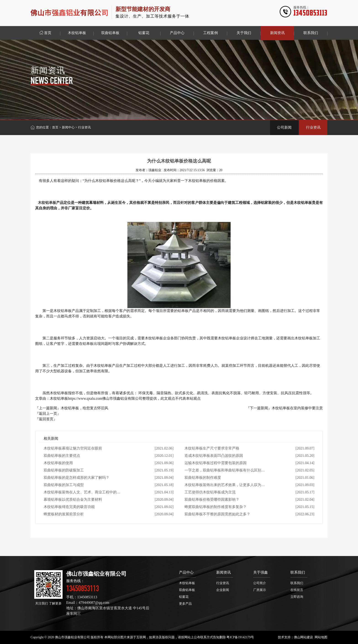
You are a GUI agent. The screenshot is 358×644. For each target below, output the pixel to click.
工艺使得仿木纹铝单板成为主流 (210, 492)
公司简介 (260, 583)
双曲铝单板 (187, 590)
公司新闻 (284, 127)
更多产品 (185, 604)
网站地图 (321, 637)
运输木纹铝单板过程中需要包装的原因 (216, 463)
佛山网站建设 (303, 637)
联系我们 (298, 572)
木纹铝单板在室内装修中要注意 (297, 408)
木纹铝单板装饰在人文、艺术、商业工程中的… (82, 492)
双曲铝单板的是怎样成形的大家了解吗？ (76, 478)
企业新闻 (223, 590)
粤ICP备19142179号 (240, 637)
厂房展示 (260, 590)
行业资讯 (313, 127)
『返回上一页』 (48, 414)
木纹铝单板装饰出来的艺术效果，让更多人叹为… (225, 485)
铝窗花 (184, 597)
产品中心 (186, 572)
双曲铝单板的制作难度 (203, 478)
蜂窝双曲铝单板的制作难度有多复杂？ (216, 507)
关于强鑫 (261, 572)
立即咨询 (297, 597)
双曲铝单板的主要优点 (62, 456)
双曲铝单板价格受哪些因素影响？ (212, 499)
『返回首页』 (46, 419)
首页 (55, 127)
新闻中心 (68, 127)
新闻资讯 (224, 572)
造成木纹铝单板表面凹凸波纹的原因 (214, 456)
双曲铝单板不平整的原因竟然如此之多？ (217, 514)
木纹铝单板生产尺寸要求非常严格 (212, 448)
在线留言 (297, 590)
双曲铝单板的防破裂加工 (64, 470)
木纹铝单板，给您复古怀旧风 (84, 408)
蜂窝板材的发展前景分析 (64, 514)
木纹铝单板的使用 (58, 463)
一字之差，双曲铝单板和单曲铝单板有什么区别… (225, 470)
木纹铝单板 (47, 203)
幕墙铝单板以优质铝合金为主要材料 (73, 499)
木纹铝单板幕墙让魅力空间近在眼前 (73, 448)
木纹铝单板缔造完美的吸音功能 (69, 507)
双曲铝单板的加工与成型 (64, 485)
